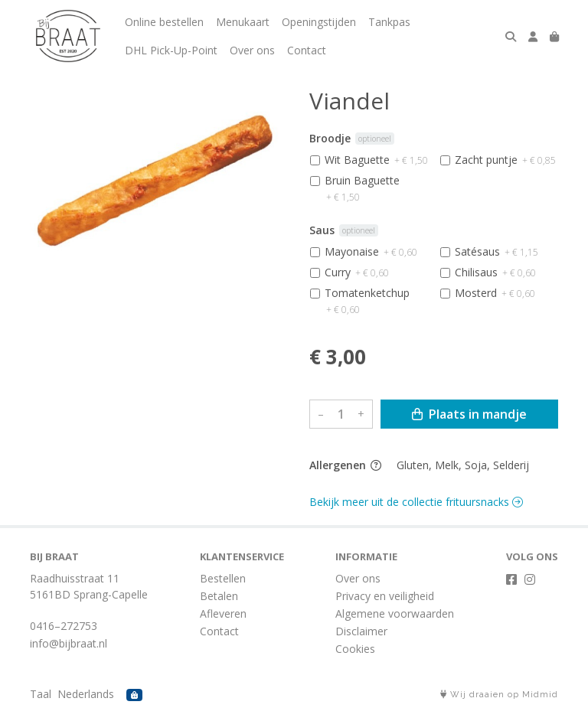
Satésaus (497, 251)
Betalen (219, 596)
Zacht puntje (505, 160)
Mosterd (495, 293)
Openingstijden (319, 22)
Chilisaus (495, 272)
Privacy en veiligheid (385, 596)
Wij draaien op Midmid (499, 695)
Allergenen (345, 465)
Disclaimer (361, 631)
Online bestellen (164, 22)
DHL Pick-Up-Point (171, 50)
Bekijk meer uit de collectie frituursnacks (416, 502)
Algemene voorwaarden (395, 613)
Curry (357, 272)
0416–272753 (64, 626)
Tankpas (389, 22)
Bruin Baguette (362, 188)
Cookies (355, 649)
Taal (41, 694)
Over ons (252, 50)
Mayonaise (371, 251)
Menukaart (243, 22)
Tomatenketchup (367, 301)
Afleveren (223, 613)
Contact (307, 50)
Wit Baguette (376, 160)
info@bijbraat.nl (69, 643)
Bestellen (223, 578)
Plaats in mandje (469, 414)
